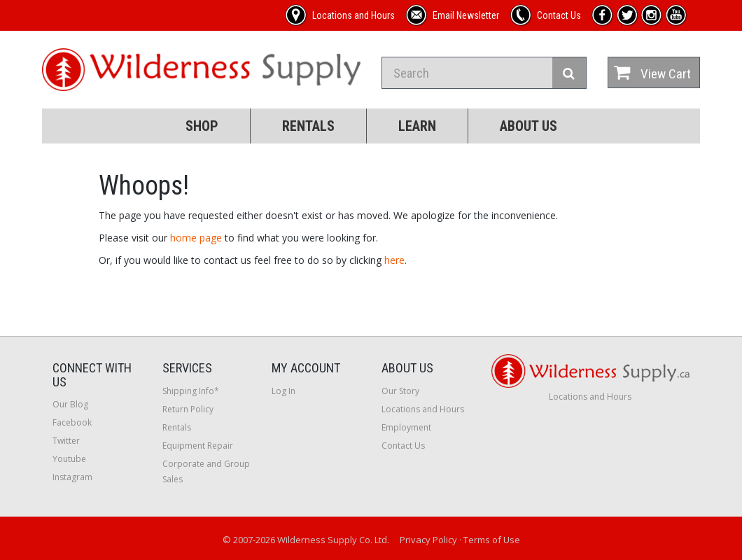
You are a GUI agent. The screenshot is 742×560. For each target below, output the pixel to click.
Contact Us (403, 446)
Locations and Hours (423, 409)
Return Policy (188, 409)
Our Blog (70, 404)
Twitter (66, 441)
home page (196, 238)
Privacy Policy (428, 540)
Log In (283, 391)
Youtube (69, 459)
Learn (417, 126)
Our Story (400, 391)
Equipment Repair (198, 446)
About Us (528, 126)
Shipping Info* (191, 391)
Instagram (72, 477)
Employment (406, 427)
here (394, 260)
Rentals (308, 126)
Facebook (72, 422)
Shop (202, 126)
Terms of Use (492, 540)
